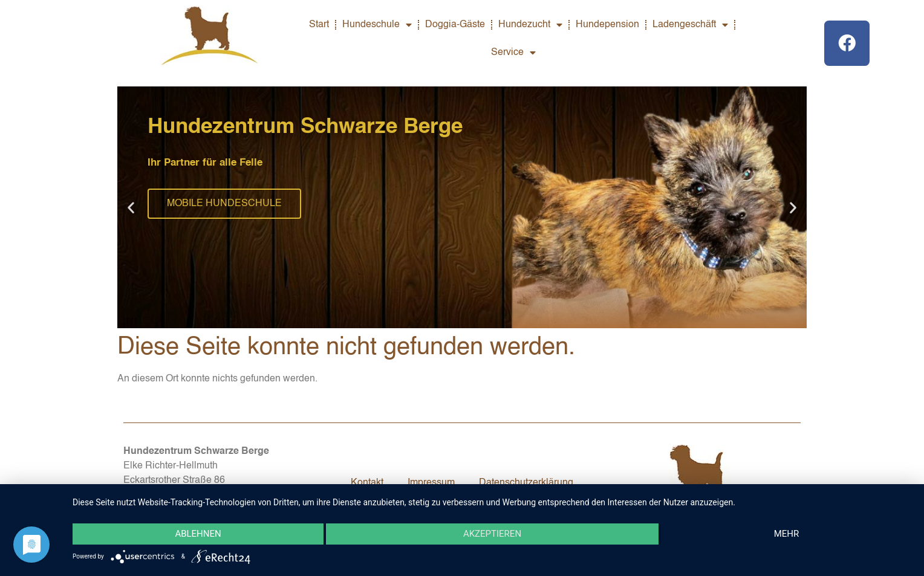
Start (319, 25)
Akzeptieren (492, 534)
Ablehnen (198, 534)
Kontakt (367, 483)
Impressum (431, 483)
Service (513, 53)
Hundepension (607, 25)
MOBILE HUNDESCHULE (224, 204)
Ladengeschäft (690, 25)
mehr (787, 534)
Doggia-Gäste (455, 25)
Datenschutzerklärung (526, 483)
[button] (131, 208)
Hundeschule (377, 25)
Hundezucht (530, 25)
